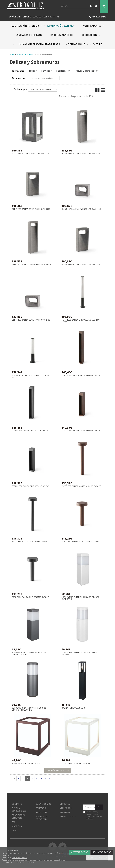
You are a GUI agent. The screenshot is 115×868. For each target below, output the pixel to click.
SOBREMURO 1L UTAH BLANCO (76, 763)
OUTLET (97, 44)
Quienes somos (43, 804)
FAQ (14, 822)
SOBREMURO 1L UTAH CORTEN (26, 763)
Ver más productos (58, 770)
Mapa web (17, 826)
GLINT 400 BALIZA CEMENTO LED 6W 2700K (81, 265)
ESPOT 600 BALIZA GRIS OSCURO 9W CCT (30, 542)
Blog (14, 830)
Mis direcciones (68, 816)
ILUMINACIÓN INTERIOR (26, 26)
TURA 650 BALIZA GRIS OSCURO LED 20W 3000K (30, 376)
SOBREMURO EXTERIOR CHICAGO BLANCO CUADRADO (80, 598)
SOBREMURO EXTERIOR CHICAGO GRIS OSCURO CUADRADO (29, 653)
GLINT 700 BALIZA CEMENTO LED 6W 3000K (81, 154)
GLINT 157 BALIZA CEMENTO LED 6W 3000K (81, 209)
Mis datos (65, 812)
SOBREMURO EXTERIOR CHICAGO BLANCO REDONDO (80, 653)
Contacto (17, 804)
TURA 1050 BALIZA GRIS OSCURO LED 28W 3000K (80, 321)
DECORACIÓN (91, 35)
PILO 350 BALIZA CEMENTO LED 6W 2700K (31, 154)
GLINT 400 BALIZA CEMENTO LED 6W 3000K (31, 209)
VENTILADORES (93, 26)
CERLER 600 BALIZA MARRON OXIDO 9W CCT (82, 375)
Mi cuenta (65, 804)
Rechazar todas (102, 852)
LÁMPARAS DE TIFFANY (30, 35)
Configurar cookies (100, 858)
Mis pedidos (66, 808)
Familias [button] (47, 71)
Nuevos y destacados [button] (87, 71)
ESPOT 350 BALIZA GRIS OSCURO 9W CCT (30, 597)
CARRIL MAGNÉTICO (63, 35)
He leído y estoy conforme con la (93, 815)
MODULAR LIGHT (76, 44)
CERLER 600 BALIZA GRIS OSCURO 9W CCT (31, 431)
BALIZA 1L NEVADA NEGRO (74, 708)
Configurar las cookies (25, 862)
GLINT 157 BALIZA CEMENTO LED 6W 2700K (31, 320)
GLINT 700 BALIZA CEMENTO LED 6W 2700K (31, 265)
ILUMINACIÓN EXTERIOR (62, 26)
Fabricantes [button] (63, 71)
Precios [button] (33, 71)
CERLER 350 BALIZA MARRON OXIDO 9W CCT (82, 431)
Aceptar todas (80, 852)
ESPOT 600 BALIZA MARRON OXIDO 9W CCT (81, 486)
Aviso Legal (41, 812)
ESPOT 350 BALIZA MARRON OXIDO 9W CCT (81, 542)
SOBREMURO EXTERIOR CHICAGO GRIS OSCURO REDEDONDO (29, 709)
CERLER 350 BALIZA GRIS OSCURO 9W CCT (31, 486)
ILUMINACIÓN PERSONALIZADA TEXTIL (38, 44)
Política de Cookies (20, 858)
